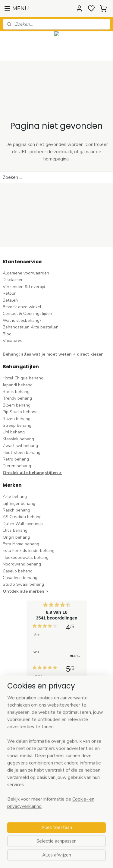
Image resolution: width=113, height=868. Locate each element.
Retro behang (16, 459)
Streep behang (17, 425)
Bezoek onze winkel (22, 307)
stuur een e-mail (19, 782)
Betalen (10, 300)
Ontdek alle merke (22, 591)
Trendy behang (17, 398)
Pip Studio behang (20, 412)
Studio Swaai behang (23, 584)
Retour (9, 293)
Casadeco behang (20, 578)
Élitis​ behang (15, 530)
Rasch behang (16, 510)
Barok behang (16, 392)
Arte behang (15, 497)
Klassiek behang (18, 439)
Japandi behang (18, 385)
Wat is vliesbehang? (22, 320)
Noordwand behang (22, 564)
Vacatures (13, 341)
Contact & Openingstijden (27, 314)
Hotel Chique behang (23, 378)
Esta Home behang (21, 544)
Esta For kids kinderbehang (29, 551)
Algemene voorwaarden (26, 273)
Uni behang (14, 432)
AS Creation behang (22, 517)
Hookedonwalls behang (26, 558)
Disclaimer (13, 280)
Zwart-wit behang (20, 446)
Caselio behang (18, 571)
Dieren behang (17, 466)
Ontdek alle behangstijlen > (32, 473)
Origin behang (16, 537)
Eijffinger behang (19, 504)
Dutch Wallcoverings (23, 524)
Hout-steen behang (22, 453)
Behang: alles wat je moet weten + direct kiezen (53, 354)
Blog (7, 334)
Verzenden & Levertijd (24, 287)
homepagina (56, 159)
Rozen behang (17, 419)
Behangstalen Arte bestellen (31, 327)
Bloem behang (17, 405)
